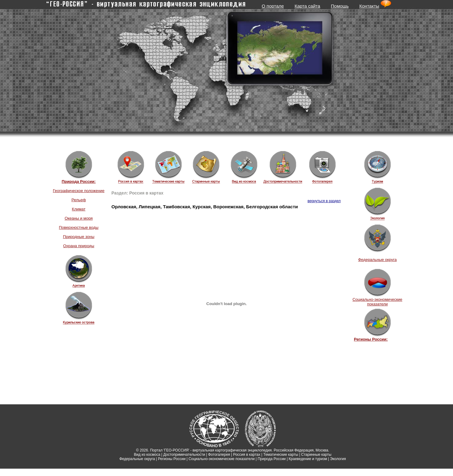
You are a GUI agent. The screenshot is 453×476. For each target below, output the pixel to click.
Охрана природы (79, 246)
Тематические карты (281, 455)
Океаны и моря (79, 218)
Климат (79, 209)
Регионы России (172, 459)
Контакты (369, 6)
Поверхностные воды (79, 227)
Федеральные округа (377, 260)
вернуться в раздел (324, 201)
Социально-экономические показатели (378, 302)
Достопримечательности (184, 455)
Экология (338, 459)
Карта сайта (307, 6)
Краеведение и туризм (308, 459)
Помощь (340, 6)
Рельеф (79, 200)
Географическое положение (79, 191)
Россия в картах (247, 455)
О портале (273, 6)
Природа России (272, 459)
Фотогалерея (219, 455)
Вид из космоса (147, 455)
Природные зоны (79, 237)
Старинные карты (316, 455)
